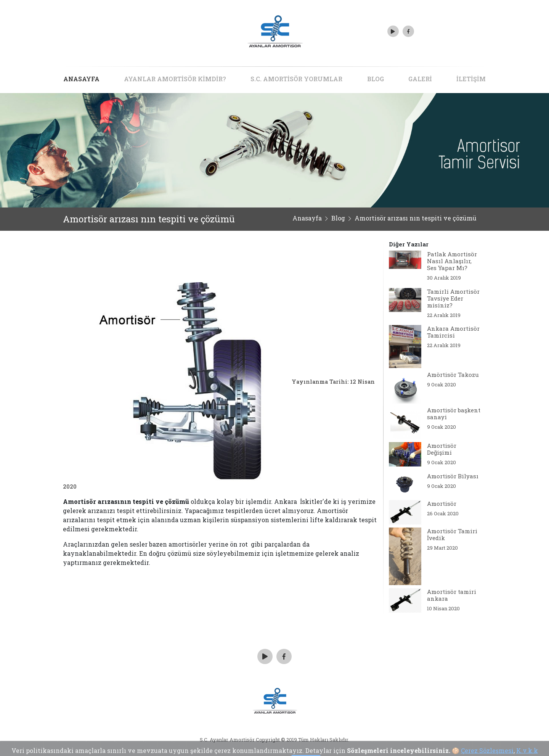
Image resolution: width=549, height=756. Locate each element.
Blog (338, 218)
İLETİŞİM (471, 79)
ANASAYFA (81, 79)
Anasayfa (307, 218)
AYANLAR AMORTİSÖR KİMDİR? (175, 79)
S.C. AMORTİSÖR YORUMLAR (296, 79)
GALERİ (420, 79)
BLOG (376, 79)
